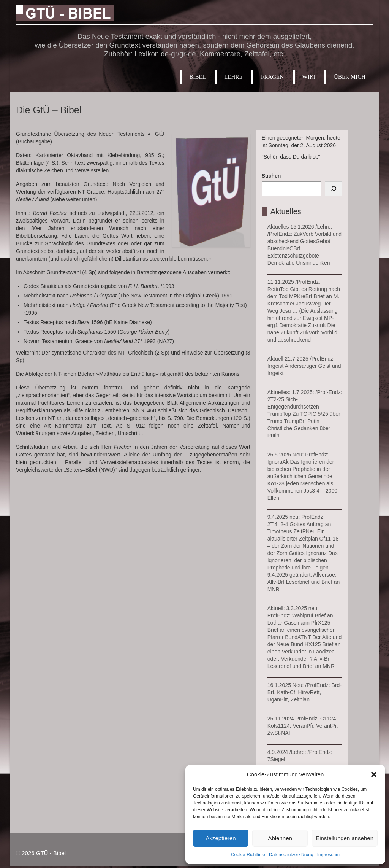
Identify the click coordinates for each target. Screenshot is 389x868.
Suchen (271, 176)
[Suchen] (334, 189)
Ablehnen (280, 838)
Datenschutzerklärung (291, 855)
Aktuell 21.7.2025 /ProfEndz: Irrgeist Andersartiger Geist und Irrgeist (304, 366)
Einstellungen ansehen (345, 838)
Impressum (328, 855)
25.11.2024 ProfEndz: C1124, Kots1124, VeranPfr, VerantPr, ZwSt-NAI (303, 726)
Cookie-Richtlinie (248, 855)
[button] (374, 774)
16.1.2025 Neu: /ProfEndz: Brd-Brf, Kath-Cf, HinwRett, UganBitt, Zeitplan (304, 692)
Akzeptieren (221, 838)
